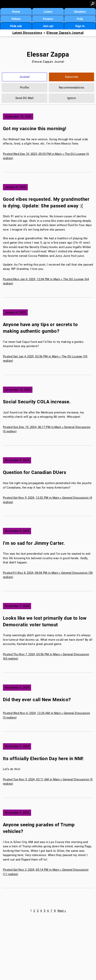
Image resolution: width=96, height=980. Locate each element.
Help (80, 19)
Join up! (48, 26)
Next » (62, 911)
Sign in (80, 26)
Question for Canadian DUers (34, 472)
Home (16, 12)
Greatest (80, 12)
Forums (48, 19)
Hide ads (16, 26)
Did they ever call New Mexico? (37, 700)
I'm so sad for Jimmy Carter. (34, 543)
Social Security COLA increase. (37, 402)
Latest (48, 12)
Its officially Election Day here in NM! (43, 759)
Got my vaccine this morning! (35, 129)
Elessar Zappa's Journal (65, 33)
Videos (16, 19)
